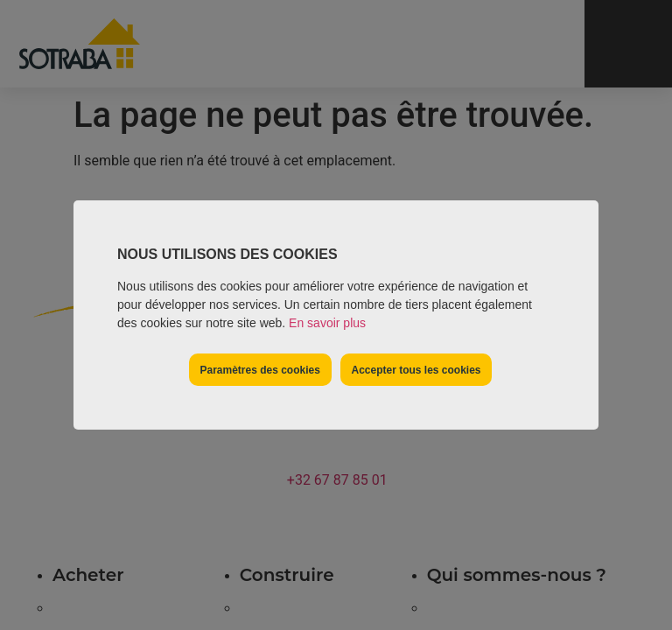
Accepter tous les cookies (416, 370)
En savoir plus (327, 323)
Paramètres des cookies (259, 370)
